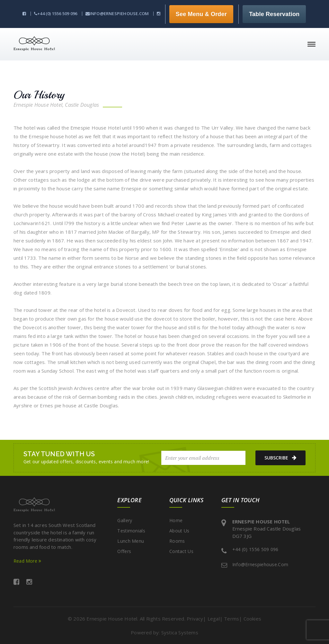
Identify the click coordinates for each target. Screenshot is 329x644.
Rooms (177, 541)
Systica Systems (180, 632)
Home (176, 520)
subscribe (280, 458)
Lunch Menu (131, 541)
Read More (27, 561)
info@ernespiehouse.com (117, 14)
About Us (179, 531)
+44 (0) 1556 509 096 (56, 14)
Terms (231, 619)
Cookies (252, 619)
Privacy (195, 619)
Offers (124, 551)
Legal (214, 619)
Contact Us (181, 551)
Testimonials (131, 531)
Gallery (125, 520)
